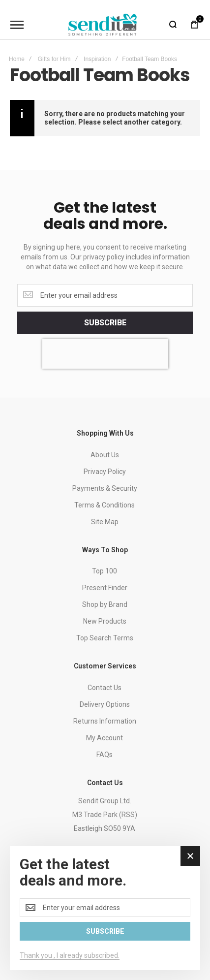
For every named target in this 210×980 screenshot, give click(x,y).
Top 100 (105, 571)
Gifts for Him (54, 59)
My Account (105, 738)
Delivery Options (105, 704)
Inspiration (97, 59)
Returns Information (105, 721)
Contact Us (105, 688)
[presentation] (105, 354)
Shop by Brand (105, 604)
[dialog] (105, 908)
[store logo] (103, 25)
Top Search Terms (105, 638)
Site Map (105, 522)
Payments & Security (105, 488)
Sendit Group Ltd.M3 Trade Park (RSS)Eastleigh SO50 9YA (105, 815)
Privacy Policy (105, 472)
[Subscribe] (105, 323)
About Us (105, 455)
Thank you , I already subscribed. (70, 955)
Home (17, 59)
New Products (105, 621)
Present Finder (105, 588)
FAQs (105, 755)
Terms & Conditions (105, 505)
